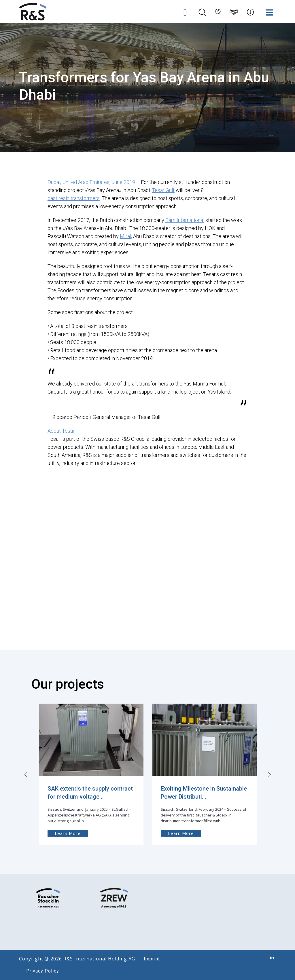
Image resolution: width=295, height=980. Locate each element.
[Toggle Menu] (268, 12)
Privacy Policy (43, 971)
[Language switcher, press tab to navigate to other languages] (216, 12)
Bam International (185, 220)
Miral (125, 236)
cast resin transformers (74, 198)
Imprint (152, 959)
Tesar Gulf (163, 190)
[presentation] (27, 774)
